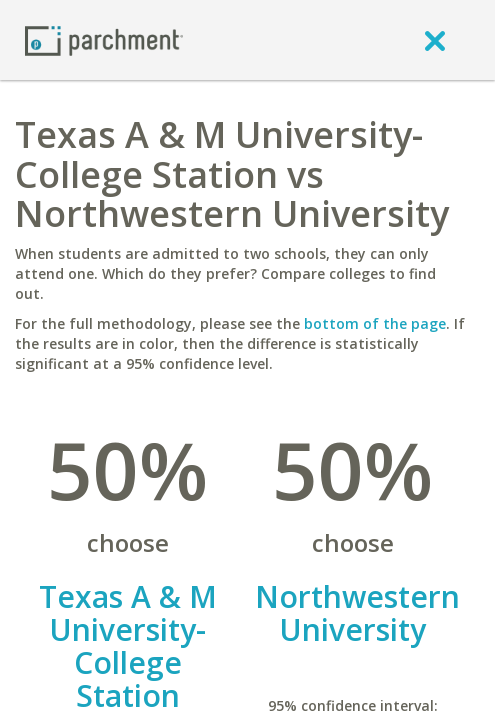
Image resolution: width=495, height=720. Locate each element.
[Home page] (104, 39)
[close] (435, 40)
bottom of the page (375, 323)
